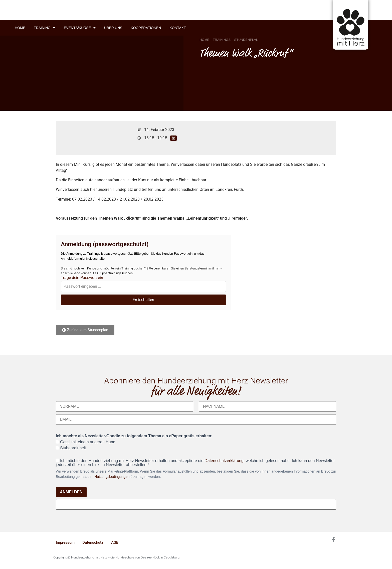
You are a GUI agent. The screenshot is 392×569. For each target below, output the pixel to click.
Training (45, 28)
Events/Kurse (80, 28)
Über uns (113, 28)
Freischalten (143, 300)
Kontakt (178, 28)
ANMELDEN (71, 492)
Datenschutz (93, 542)
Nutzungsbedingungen (112, 477)
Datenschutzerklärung (224, 461)
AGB (115, 542)
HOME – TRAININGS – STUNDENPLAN (229, 40)
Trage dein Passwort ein (82, 278)
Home (20, 28)
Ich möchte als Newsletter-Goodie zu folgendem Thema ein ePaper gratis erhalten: (134, 436)
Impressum (65, 542)
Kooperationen (146, 28)
